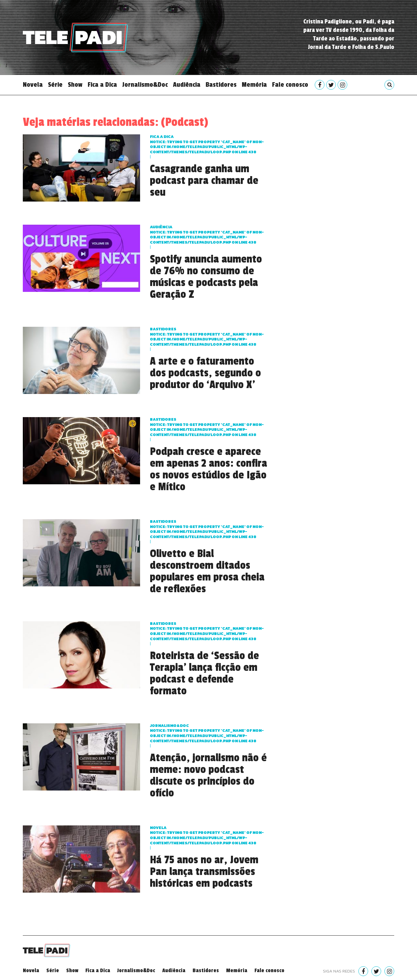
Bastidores (221, 85)
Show (75, 85)
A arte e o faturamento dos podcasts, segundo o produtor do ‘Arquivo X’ (205, 373)
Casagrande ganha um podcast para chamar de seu (204, 181)
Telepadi (75, 38)
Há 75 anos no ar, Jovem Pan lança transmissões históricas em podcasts (204, 872)
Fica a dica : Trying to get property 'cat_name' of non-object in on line (207, 144)
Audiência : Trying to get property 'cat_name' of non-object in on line (207, 235)
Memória (254, 85)
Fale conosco (290, 85)
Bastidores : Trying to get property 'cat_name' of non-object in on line (207, 337)
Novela (33, 85)
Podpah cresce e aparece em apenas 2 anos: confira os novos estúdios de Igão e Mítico (208, 469)
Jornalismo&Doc (145, 85)
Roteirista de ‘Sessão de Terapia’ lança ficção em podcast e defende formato (204, 673)
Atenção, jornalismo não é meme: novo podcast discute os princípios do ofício (208, 776)
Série (55, 85)
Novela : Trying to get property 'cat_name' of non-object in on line (207, 835)
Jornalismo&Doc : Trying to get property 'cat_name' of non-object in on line (207, 733)
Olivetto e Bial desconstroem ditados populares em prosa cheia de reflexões (207, 571)
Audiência (187, 85)
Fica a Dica (102, 85)
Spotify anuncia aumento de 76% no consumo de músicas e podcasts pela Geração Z (206, 277)
